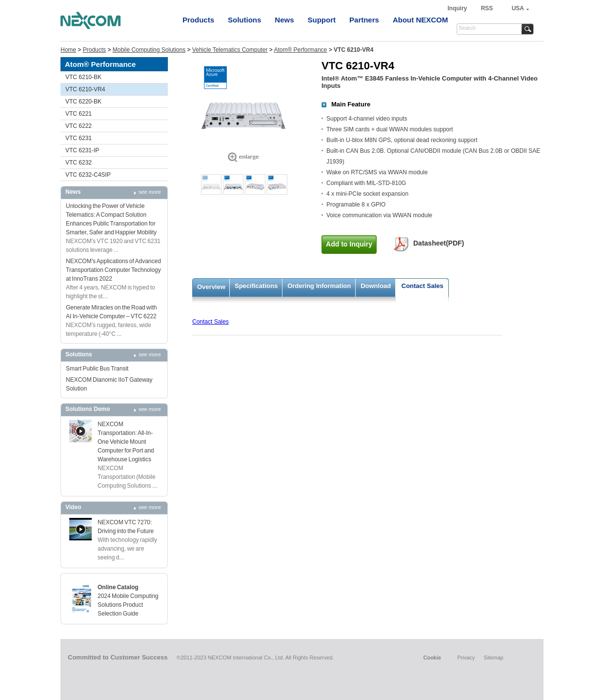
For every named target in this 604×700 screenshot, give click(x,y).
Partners (364, 20)
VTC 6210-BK (83, 77)
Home (68, 50)
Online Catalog (118, 587)
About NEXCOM (420, 20)
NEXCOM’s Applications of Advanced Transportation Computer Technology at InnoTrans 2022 (113, 270)
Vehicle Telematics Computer (230, 50)
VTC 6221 (79, 114)
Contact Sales (423, 286)
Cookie (432, 658)
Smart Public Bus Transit (97, 369)
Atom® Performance (300, 50)
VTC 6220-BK (83, 102)
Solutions (244, 20)
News (284, 20)
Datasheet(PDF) (439, 243)
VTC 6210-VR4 (85, 89)
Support (322, 20)
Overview (211, 287)
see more (150, 192)
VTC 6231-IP (82, 150)
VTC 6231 (79, 138)
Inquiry (458, 8)
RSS (487, 8)
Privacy (466, 658)
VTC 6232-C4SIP (88, 175)
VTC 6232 (79, 163)
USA (518, 8)
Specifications (256, 286)
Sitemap (493, 658)
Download (376, 286)
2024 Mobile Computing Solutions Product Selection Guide (128, 605)
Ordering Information (319, 286)
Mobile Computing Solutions (149, 50)
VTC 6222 (79, 126)
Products (198, 20)
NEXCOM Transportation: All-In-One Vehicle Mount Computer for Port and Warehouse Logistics (126, 442)
